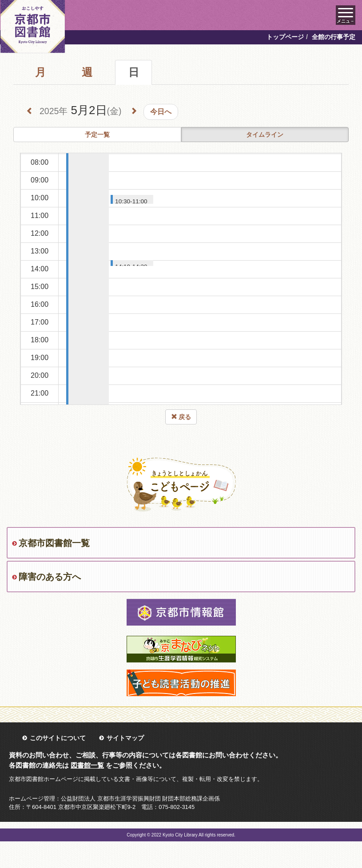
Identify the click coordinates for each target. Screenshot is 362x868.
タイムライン (265, 135)
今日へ (161, 112)
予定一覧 (97, 135)
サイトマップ (125, 738)
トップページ (285, 37)
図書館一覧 (87, 765)
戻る (181, 417)
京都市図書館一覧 (54, 543)
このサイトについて (58, 738)
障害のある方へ (50, 577)
